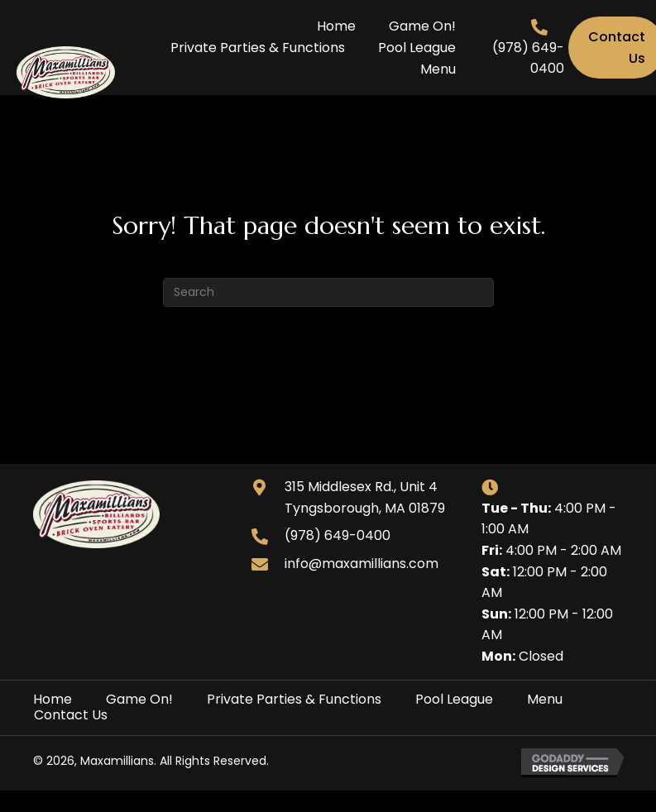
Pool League (454, 699)
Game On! (139, 699)
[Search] (328, 292)
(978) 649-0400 (338, 535)
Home (53, 699)
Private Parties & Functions (294, 699)
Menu (545, 699)
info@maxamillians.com (362, 564)
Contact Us (71, 715)
